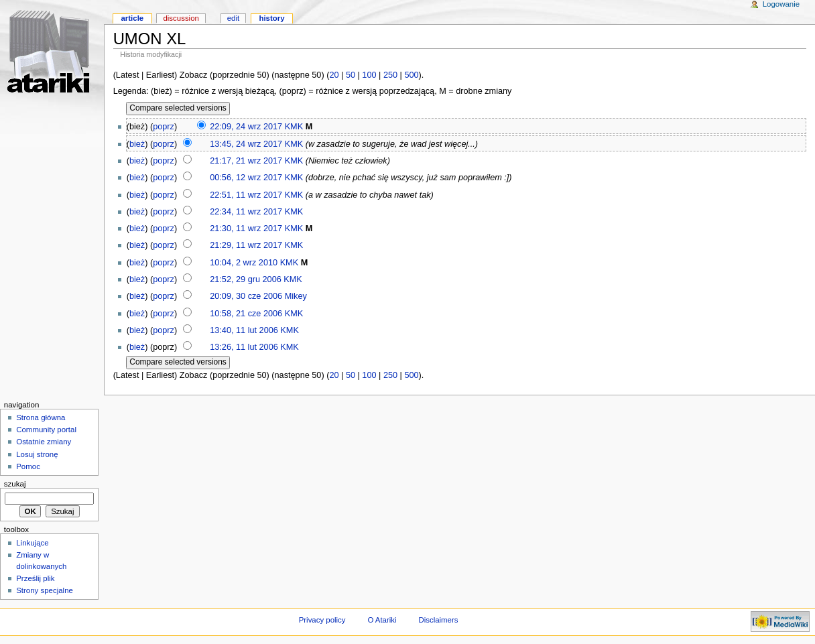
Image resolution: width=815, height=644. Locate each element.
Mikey (296, 296)
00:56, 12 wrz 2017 (246, 178)
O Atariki (382, 620)
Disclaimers (438, 620)
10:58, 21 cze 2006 (246, 314)
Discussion (181, 18)
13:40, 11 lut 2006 (244, 330)
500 (411, 75)
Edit (233, 18)
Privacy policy (322, 620)
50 (351, 75)
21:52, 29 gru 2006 (246, 279)
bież (137, 144)
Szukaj (15, 484)
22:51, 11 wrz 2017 (246, 195)
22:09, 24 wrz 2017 (246, 127)
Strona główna (41, 417)
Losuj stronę (37, 454)
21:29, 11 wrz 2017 (246, 245)
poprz (164, 127)
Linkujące (32, 543)
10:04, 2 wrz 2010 (244, 263)
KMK (294, 127)
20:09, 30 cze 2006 (246, 296)
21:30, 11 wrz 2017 (246, 229)
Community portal (46, 430)
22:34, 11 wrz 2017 (246, 212)
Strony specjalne (45, 590)
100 (369, 75)
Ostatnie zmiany (44, 442)
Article (132, 18)
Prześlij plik (35, 578)
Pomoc (28, 466)
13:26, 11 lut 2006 (244, 347)
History (271, 18)
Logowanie (781, 4)
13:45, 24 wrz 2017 (246, 144)
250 (390, 75)
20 (334, 75)
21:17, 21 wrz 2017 (246, 161)
